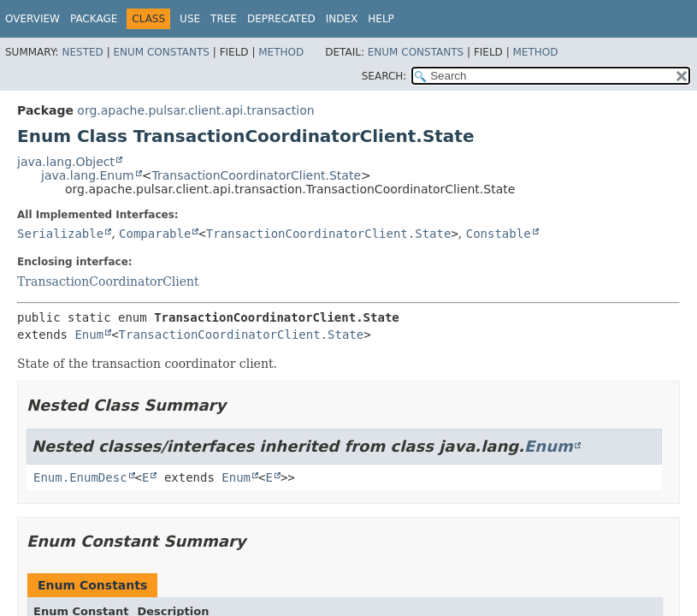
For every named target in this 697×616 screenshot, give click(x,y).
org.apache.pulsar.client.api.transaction (195, 110)
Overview (32, 19)
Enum (89, 335)
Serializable (60, 234)
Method (281, 52)
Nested (82, 52)
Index (342, 19)
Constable (499, 234)
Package (94, 19)
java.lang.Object (66, 162)
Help (381, 19)
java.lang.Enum (88, 175)
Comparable (155, 234)
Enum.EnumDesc (80, 477)
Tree (224, 19)
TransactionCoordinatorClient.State (256, 175)
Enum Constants (161, 52)
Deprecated (281, 19)
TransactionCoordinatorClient (108, 281)
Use (190, 19)
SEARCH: (384, 76)
